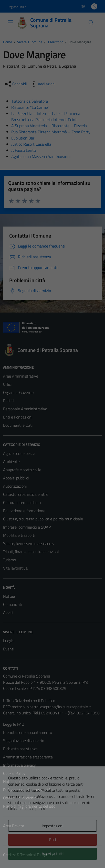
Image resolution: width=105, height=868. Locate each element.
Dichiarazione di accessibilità (27, 790)
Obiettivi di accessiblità (22, 798)
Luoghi (9, 641)
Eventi (9, 649)
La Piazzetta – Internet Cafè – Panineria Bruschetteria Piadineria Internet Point (46, 116)
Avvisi (8, 613)
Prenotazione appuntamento (28, 732)
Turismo (9, 560)
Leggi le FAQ (14, 724)
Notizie (9, 596)
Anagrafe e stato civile (22, 470)
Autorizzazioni (15, 486)
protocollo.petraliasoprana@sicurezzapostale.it (51, 707)
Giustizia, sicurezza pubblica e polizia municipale (43, 519)
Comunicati (13, 604)
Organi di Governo (18, 392)
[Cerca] (91, 23)
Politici (9, 401)
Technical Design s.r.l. (38, 855)
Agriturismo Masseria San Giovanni (41, 156)
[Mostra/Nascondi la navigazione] (10, 22)
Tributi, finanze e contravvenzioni (31, 552)
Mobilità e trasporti (19, 535)
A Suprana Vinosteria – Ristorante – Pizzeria (49, 126)
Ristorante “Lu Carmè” (30, 107)
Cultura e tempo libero (22, 502)
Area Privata (14, 826)
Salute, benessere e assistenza (29, 543)
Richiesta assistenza (20, 749)
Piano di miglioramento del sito (29, 806)
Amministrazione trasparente (28, 757)
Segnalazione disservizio (24, 741)
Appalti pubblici (16, 478)
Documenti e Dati (18, 425)
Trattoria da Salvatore (30, 101)
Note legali (12, 781)
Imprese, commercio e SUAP (27, 527)
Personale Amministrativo (25, 409)
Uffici (7, 384)
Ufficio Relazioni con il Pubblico (29, 701)
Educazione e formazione (24, 511)
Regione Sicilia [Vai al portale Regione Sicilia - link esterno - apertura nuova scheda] (17, 7)
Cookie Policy (14, 773)
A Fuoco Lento (24, 150)
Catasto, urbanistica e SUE (25, 494)
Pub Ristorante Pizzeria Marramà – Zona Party (51, 132)
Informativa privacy (19, 765)
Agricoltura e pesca (19, 453)
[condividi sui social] (15, 84)
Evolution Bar (23, 138)
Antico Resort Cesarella (31, 144)
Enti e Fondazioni (18, 417)
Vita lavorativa (15, 568)
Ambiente (11, 462)
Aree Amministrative (21, 376)
